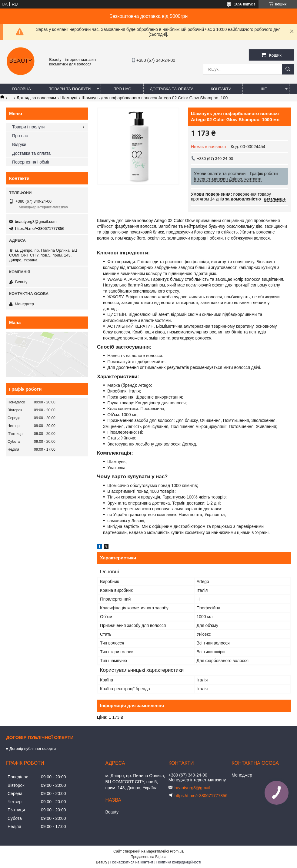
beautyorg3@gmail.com (36, 222)
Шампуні (69, 98)
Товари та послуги (70, 89)
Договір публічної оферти (33, 749)
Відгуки (19, 144)
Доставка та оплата (172, 89)
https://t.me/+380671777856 (40, 229)
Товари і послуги (28, 127)
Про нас (122, 89)
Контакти (221, 89)
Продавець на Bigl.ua (148, 857)
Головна (22, 89)
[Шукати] (288, 69)
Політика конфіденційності (179, 862)
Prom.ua (177, 851)
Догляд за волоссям (36, 98)
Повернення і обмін (31, 162)
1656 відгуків (245, 4)
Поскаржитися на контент (132, 862)
